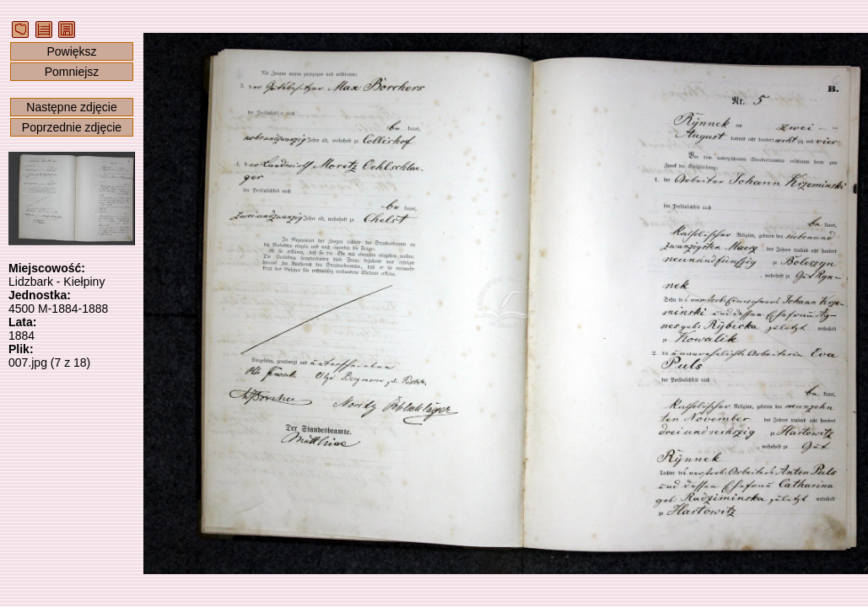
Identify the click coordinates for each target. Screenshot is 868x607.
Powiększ (71, 51)
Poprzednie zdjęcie (72, 127)
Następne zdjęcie (71, 107)
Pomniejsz (72, 72)
